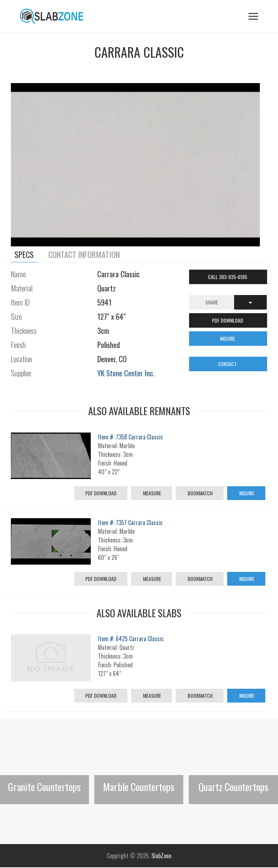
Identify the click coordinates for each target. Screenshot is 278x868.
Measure (152, 493)
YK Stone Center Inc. (126, 373)
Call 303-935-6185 (228, 277)
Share (212, 302)
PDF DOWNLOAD (228, 320)
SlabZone (161, 856)
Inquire (246, 493)
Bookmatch (200, 493)
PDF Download (101, 493)
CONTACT (228, 364)
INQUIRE (228, 338)
